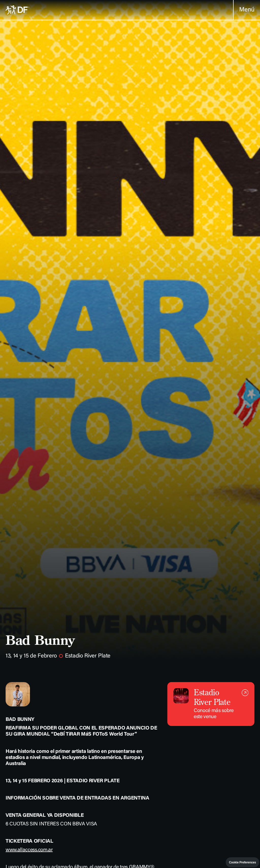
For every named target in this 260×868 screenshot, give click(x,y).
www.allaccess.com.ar (29, 850)
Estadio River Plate (88, 656)
